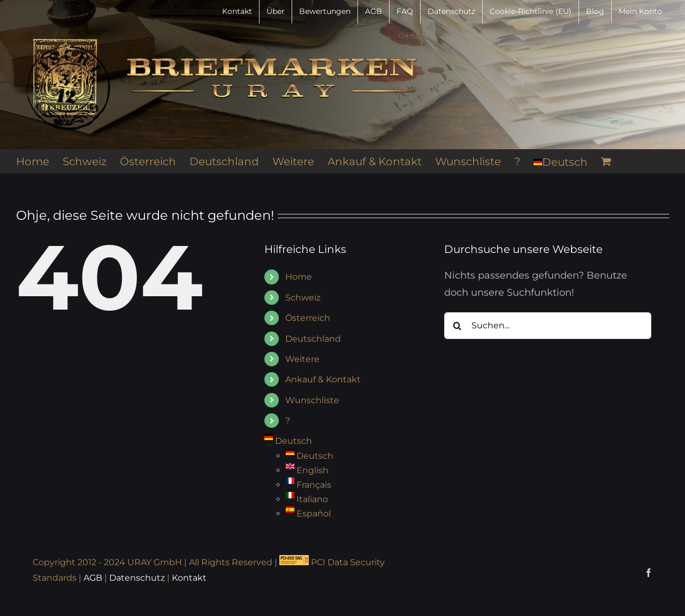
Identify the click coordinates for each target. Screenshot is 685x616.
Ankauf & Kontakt (323, 379)
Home (299, 277)
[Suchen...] (548, 326)
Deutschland (313, 339)
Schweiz (303, 298)
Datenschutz (137, 578)
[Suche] (458, 326)
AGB (93, 578)
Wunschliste (312, 400)
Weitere (302, 359)
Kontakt (189, 578)
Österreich (308, 318)
